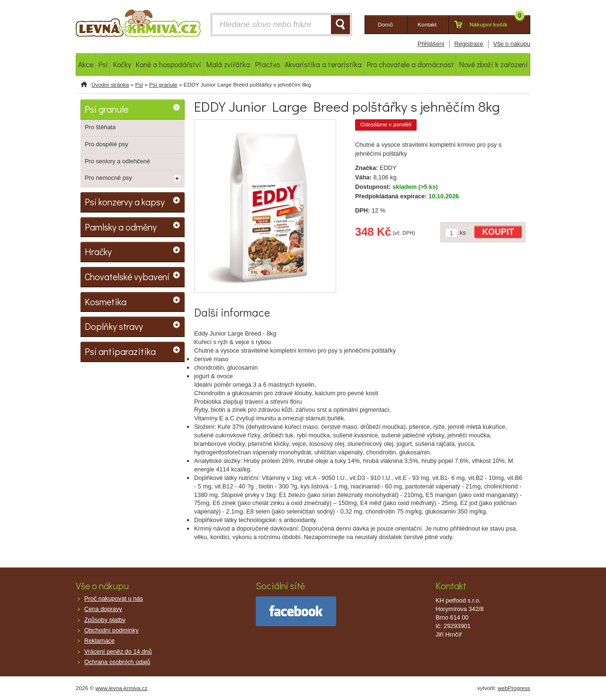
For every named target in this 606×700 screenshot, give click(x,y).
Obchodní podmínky (111, 630)
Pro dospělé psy (107, 144)
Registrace (469, 44)
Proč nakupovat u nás (114, 598)
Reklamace (99, 641)
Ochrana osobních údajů (117, 662)
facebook (296, 611)
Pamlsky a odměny (121, 227)
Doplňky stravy (114, 326)
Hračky (98, 251)
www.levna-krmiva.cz (122, 688)
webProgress (514, 688)
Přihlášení (431, 44)
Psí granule (163, 85)
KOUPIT (498, 232)
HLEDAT (340, 25)
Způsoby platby (105, 620)
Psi (139, 85)
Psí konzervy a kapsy (125, 202)
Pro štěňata (100, 127)
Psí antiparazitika (120, 351)
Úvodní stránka (110, 85)
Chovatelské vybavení (127, 276)
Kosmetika (106, 301)
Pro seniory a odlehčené (117, 161)
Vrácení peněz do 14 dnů (118, 651)
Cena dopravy (103, 609)
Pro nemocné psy (108, 178)
